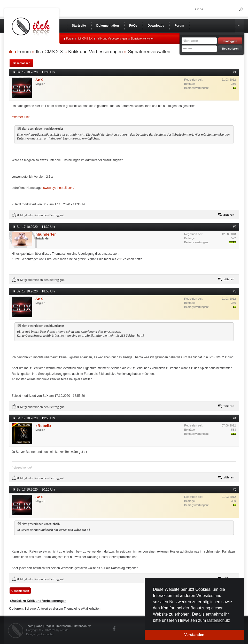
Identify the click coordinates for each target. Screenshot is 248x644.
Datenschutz (82, 626)
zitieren (229, 215)
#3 (235, 291)
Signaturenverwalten (142, 39)
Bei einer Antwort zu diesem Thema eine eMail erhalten (63, 609)
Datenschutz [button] (219, 620)
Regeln (49, 626)
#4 (235, 418)
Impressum (64, 626)
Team (30, 626)
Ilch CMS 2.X (85, 39)
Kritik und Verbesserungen (111, 39)
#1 (235, 72)
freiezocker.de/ (22, 468)
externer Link (21, 117)
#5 (235, 490)
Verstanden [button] (194, 635)
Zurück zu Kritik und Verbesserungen (39, 601)
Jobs (39, 626)
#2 (235, 227)
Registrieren (230, 49)
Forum (70, 39)
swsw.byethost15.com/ (59, 188)
